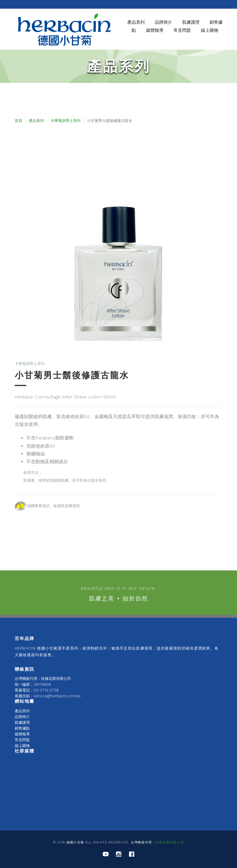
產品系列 (136, 22)
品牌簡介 (22, 717)
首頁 (18, 121)
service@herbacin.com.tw (57, 696)
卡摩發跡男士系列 (66, 121)
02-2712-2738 (46, 690)
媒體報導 (155, 30)
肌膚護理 (22, 723)
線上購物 (210, 30)
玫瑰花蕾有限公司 (170, 842)
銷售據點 (22, 728)
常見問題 (182, 30)
